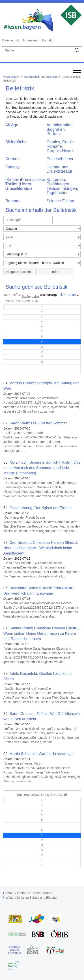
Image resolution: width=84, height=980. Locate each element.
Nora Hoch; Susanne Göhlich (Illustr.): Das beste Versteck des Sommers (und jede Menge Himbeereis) (42, 468)
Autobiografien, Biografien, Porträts (60, 129)
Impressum (31, 40)
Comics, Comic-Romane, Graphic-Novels (61, 146)
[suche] (37, 50)
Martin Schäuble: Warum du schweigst (41, 754)
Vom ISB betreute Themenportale (29, 893)
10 (42, 347)
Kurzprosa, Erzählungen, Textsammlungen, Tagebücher (62, 186)
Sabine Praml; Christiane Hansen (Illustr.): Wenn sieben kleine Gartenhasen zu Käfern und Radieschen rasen (41, 633)
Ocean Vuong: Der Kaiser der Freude (40, 508)
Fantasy (12, 167)
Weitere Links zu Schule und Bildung (31, 898)
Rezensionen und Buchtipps (41, 77)
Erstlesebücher (60, 159)
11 (42, 352)
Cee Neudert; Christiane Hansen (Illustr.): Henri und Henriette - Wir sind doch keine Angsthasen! (41, 548)
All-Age (12, 125)
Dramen (12, 159)
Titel (62, 295)
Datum (72, 295)
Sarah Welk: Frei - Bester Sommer (38, 423)
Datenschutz (11, 40)
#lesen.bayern (12, 77)
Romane (13, 201)
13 (42, 362)
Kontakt (47, 40)
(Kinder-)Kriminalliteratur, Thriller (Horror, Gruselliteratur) (27, 184)
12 (42, 357)
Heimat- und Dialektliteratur (59, 169)
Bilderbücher (16, 142)
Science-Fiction (60, 201)
